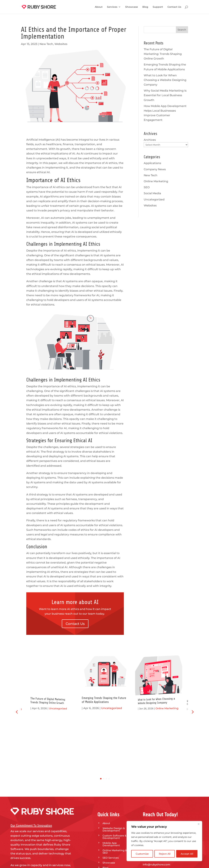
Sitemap (108, 828)
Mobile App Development (111, 784)
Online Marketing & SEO (115, 792)
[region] (164, 841)
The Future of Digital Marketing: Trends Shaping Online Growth (163, 54)
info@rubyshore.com (156, 804)
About (99, 7)
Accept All (187, 854)
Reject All (165, 854)
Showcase (132, 7)
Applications (152, 163)
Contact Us (174, 7)
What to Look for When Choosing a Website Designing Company (165, 80)
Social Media (152, 193)
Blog (145, 7)
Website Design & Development (114, 770)
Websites (61, 44)
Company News (155, 169)
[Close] (199, 824)
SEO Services (111, 798)
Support (158, 7)
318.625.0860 (151, 799)
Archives (150, 140)
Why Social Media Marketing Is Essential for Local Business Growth (165, 95)
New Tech (46, 44)
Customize (142, 854)
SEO (147, 187)
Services (112, 7)
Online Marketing (156, 181)
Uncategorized (154, 199)
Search (182, 30)
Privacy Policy (111, 823)
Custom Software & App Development (117, 777)
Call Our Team (158, 817)
